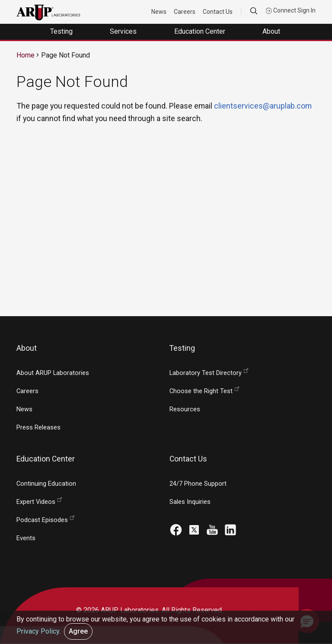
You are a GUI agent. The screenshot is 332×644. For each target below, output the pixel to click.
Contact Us (218, 12)
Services (124, 31)
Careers (185, 12)
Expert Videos (36, 502)
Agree (78, 631)
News (159, 12)
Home (26, 55)
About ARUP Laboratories (53, 373)
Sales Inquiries (190, 502)
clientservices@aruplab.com (263, 106)
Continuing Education (46, 484)
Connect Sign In (290, 10)
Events (26, 538)
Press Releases (38, 428)
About (272, 31)
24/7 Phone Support (198, 484)
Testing (62, 31)
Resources (185, 409)
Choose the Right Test (201, 391)
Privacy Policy (38, 631)
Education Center (201, 31)
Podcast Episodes (42, 520)
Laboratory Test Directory (206, 373)
